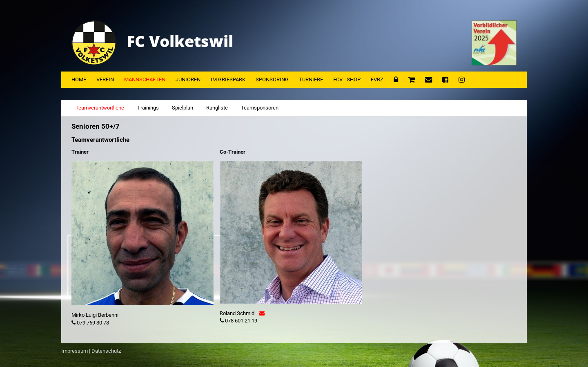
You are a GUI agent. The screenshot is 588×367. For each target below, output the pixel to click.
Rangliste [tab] (217, 108)
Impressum (75, 351)
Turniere (311, 79)
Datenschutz (106, 351)
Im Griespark (228, 79)
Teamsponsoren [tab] (260, 108)
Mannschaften (145, 79)
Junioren (188, 79)
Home (79, 79)
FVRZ (377, 79)
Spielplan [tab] (183, 108)
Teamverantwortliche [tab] (100, 108)
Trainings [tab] (148, 108)
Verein (105, 79)
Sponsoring (272, 79)
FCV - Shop (347, 79)
